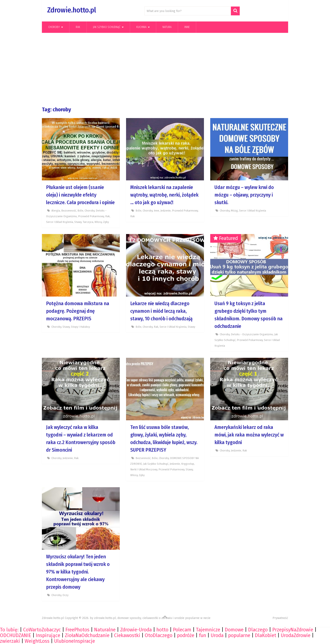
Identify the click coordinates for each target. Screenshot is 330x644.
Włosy (98, 222)
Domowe (234, 630)
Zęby (106, 222)
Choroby (54, 27)
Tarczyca (88, 222)
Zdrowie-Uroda (136, 630)
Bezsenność (69, 211)
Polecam (182, 630)
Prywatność (280, 618)
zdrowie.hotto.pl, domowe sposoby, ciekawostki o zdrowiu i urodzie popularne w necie (152, 618)
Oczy (65, 595)
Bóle (80, 211)
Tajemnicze (208, 630)
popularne (239, 635)
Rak (78, 27)
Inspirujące (48, 635)
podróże (186, 635)
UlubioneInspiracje (75, 641)
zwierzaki (10, 641)
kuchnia (141, 27)
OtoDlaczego (159, 635)
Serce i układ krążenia (60, 222)
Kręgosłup (188, 464)
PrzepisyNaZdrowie (293, 630)
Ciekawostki (127, 635)
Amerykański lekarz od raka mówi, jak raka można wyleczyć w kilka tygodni (249, 435)
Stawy (78, 222)
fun (202, 635)
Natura (167, 27)
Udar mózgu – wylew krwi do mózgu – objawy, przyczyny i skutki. (244, 195)
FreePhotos (77, 630)
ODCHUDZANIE (16, 635)
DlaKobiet (265, 635)
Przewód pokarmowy (91, 216)
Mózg (234, 211)
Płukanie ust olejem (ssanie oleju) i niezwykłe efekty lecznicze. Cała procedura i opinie (80, 195)
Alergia (56, 211)
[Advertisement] (165, 70)
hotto (162, 630)
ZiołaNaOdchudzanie (87, 635)
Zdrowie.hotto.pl (72, 10)
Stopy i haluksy (80, 327)
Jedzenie (166, 211)
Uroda (217, 635)
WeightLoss (37, 641)
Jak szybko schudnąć (107, 27)
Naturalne (105, 630)
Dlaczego (258, 630)
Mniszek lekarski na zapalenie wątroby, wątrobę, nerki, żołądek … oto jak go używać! (164, 195)
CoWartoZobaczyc (42, 630)
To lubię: (9, 630)
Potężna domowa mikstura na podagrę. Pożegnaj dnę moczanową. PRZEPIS (78, 311)
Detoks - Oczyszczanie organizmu (252, 334)
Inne (187, 27)
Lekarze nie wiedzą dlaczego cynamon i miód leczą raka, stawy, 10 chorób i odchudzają (161, 311)
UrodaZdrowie (296, 635)
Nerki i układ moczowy (144, 469)
